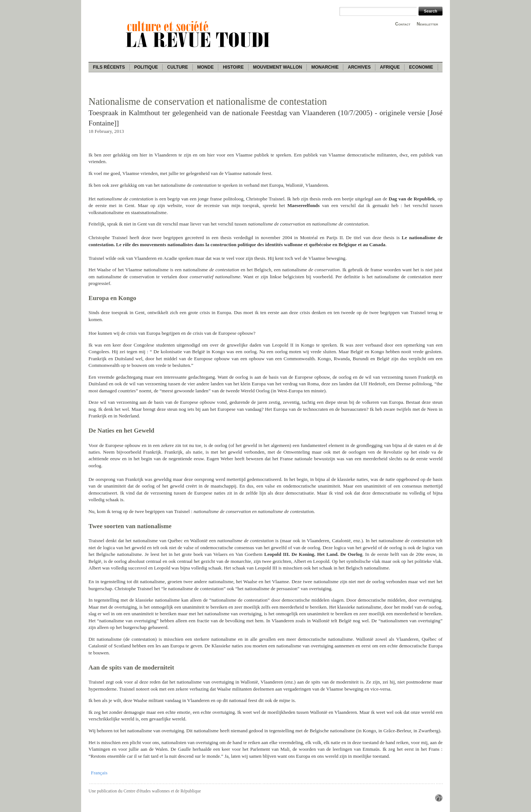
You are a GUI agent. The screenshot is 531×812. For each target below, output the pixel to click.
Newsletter (427, 24)
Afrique (390, 67)
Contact (403, 24)
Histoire (233, 67)
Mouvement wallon (277, 67)
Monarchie (325, 67)
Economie (421, 67)
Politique (146, 67)
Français (99, 773)
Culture (177, 67)
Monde (206, 67)
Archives (359, 67)
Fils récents (109, 67)
